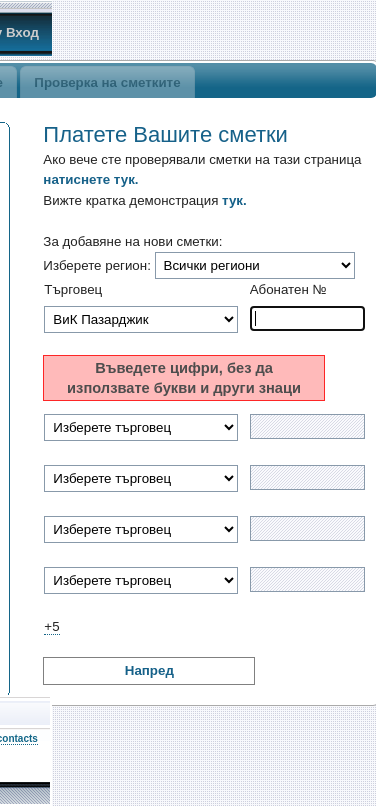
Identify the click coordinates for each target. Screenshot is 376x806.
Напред (149, 670)
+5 (51, 626)
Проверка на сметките (107, 82)
